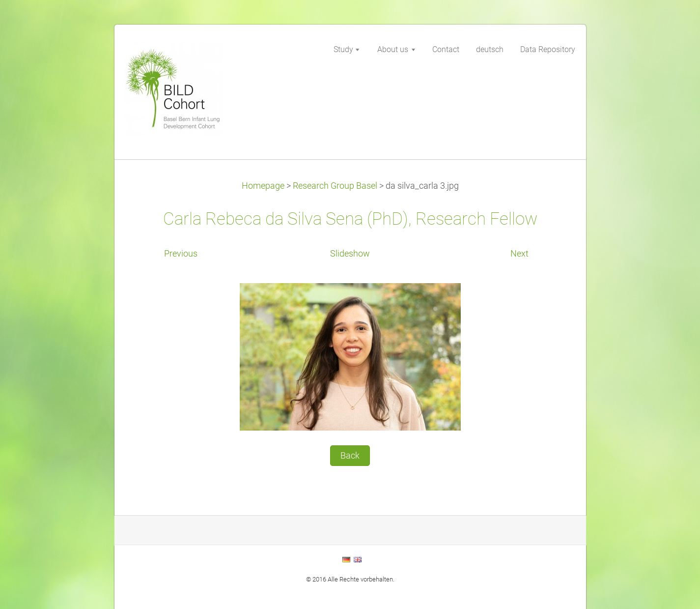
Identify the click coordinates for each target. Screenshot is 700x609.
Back (350, 456)
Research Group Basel (335, 186)
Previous (181, 254)
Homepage (263, 186)
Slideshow (350, 254)
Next (519, 254)
